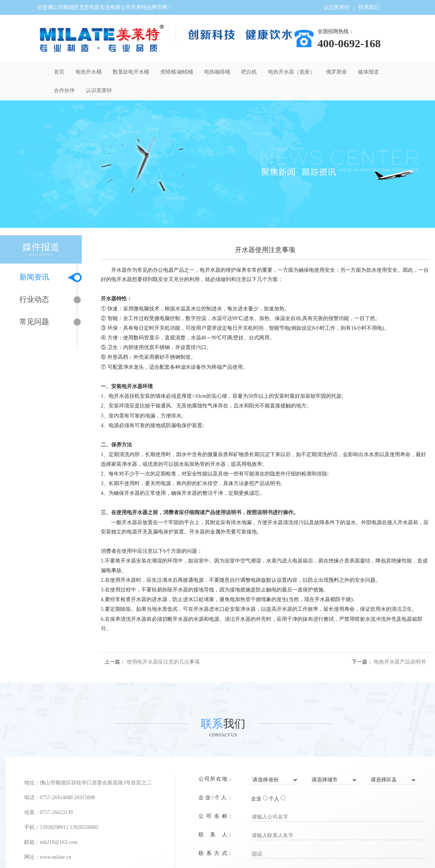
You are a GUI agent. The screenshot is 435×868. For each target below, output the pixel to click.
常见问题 (44, 322)
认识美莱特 (336, 7)
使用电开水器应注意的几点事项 (163, 662)
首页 (59, 72)
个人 (274, 799)
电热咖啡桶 (217, 72)
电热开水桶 (88, 72)
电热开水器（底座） (291, 72)
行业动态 (44, 300)
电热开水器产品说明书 (400, 662)
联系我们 (369, 7)
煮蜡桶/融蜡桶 (177, 72)
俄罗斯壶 (336, 72)
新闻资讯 (44, 277)
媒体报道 (368, 72)
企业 (256, 799)
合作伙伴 (64, 91)
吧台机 (249, 72)
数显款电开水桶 (131, 72)
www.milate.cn (56, 857)
